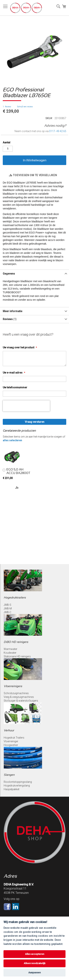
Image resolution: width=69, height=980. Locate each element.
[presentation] (26, 406)
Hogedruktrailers (15, 597)
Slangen (9, 775)
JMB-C (7, 612)
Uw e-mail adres (13, 373)
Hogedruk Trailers (14, 738)
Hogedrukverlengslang (17, 786)
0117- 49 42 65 (58, 131)
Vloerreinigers (13, 686)
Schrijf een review (25, 107)
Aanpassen (34, 973)
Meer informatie (13, 311)
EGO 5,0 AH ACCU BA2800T (18, 471)
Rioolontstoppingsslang (18, 782)
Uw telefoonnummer (15, 387)
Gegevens (9, 274)
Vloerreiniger (11, 741)
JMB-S (7, 605)
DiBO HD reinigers (16, 642)
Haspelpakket (11, 789)
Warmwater (10, 649)
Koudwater (10, 653)
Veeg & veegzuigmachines (19, 697)
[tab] (34, 274)
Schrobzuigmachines (16, 693)
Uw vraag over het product (19, 347)
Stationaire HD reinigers (17, 656)
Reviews (10, 319)
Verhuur (9, 730)
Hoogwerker (11, 745)
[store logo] (26, 8)
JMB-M (8, 608)
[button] (17, 487)
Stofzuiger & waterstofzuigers (21, 701)
